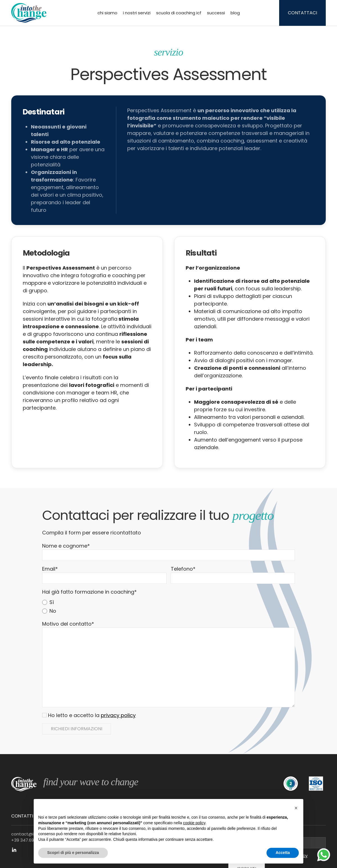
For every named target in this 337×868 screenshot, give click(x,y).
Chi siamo (107, 13)
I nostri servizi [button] (137, 13)
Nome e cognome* (66, 546)
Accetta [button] (283, 853)
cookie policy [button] (194, 823)
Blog (235, 13)
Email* (50, 569)
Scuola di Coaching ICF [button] (179, 13)
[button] (296, 808)
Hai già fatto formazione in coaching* (89, 592)
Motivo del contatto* (68, 624)
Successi (216, 13)
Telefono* (183, 569)
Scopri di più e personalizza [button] (73, 853)
